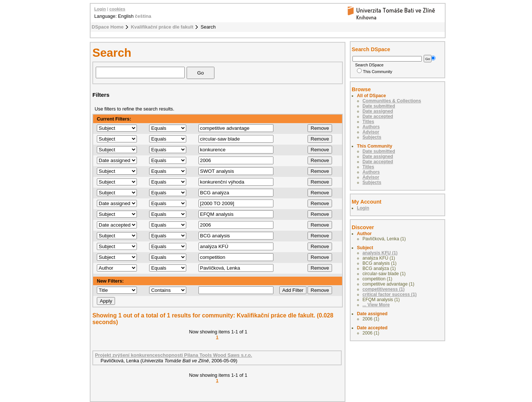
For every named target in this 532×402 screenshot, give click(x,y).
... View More (376, 305)
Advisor (371, 132)
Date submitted (379, 106)
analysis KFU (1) (380, 253)
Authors (371, 127)
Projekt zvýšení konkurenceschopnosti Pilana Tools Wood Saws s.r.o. (173, 355)
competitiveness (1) (384, 289)
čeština (143, 16)
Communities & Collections (392, 101)
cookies (117, 9)
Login (100, 9)
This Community (375, 72)
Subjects (372, 137)
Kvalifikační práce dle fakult (162, 27)
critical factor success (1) (390, 294)
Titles (368, 122)
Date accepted (378, 116)
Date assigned (378, 111)
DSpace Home (108, 27)
